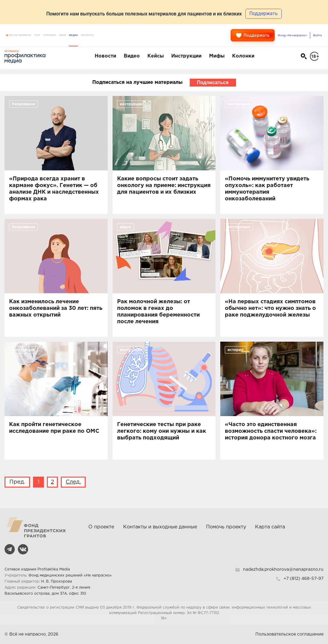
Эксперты (87, 35)
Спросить (50, 35)
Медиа (73, 35)
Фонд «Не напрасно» (292, 35)
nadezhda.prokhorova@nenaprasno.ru (283, 570)
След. (73, 482)
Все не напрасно (20, 35)
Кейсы (156, 56)
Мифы (217, 56)
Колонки (243, 56)
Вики (63, 35)
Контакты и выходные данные (160, 527)
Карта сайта (270, 527)
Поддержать (253, 35)
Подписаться (213, 82)
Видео (132, 56)
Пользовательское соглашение (289, 634)
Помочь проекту (226, 527)
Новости (105, 56)
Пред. (17, 482)
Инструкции (186, 56)
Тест (37, 35)
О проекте (101, 527)
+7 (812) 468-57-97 (303, 579)
